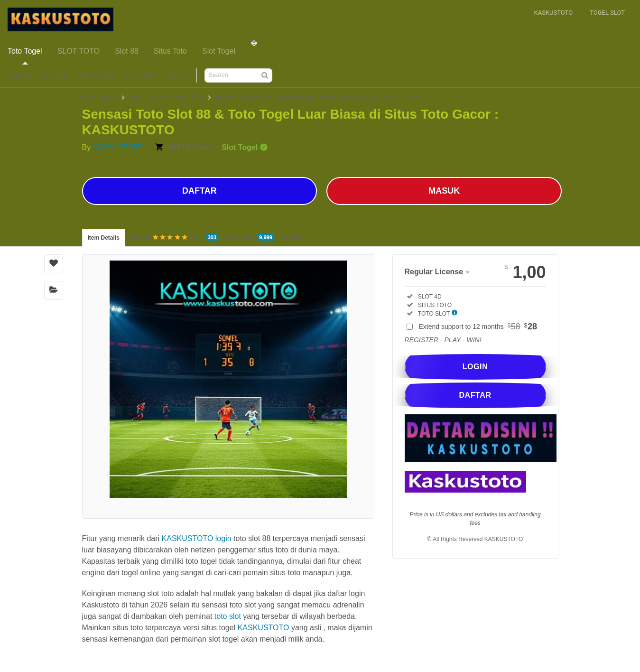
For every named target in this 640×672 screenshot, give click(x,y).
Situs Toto (170, 51)
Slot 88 (127, 51)
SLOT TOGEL (100, 97)
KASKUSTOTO (119, 147)
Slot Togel (219, 51)
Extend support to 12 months (478, 327)
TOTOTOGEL (139, 76)
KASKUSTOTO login (197, 538)
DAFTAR (199, 191)
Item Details (104, 238)
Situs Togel (56, 76)
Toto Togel (25, 51)
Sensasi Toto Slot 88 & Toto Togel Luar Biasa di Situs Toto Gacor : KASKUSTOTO (319, 97)
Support (292, 237)
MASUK (444, 191)
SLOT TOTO (79, 51)
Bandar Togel (96, 76)
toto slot (228, 616)
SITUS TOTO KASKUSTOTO (167, 97)
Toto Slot (178, 76)
